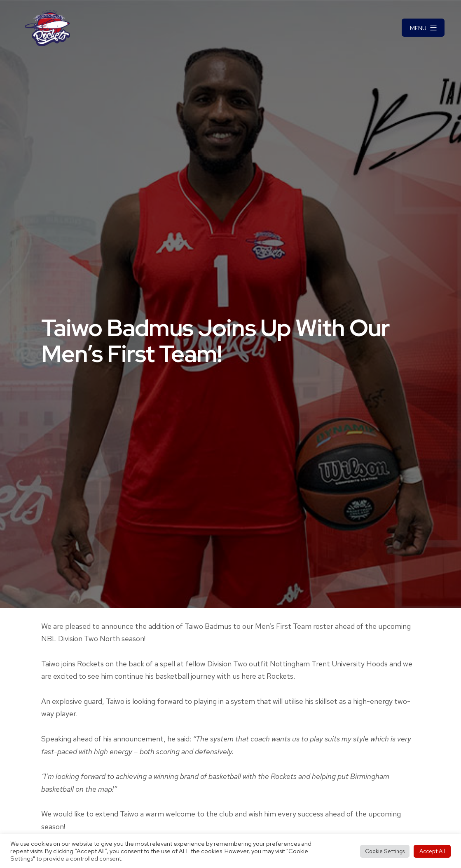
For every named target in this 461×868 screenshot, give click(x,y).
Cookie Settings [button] (385, 851)
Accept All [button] (432, 851)
